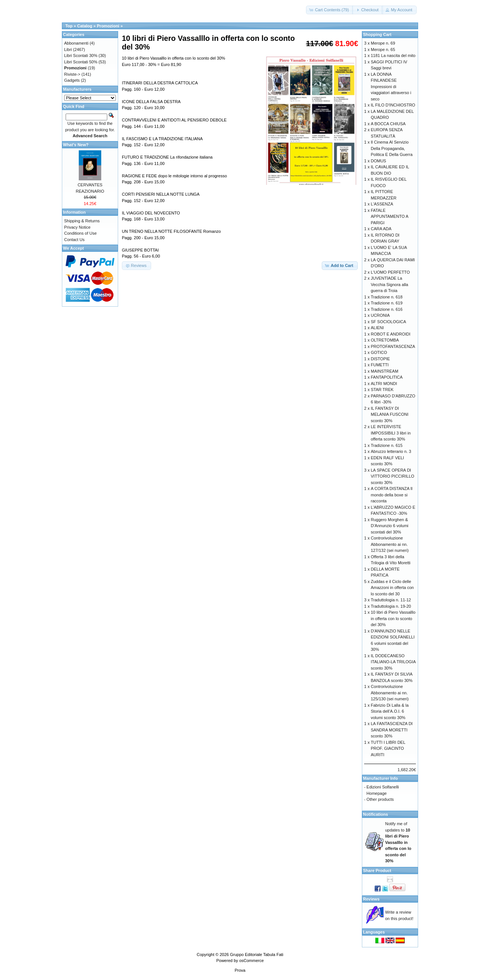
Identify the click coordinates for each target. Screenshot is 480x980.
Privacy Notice (77, 227)
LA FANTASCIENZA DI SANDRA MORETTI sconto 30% (392, 730)
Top (69, 26)
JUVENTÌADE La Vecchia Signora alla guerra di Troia (390, 284)
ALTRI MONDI (384, 384)
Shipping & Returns (82, 221)
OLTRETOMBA (385, 340)
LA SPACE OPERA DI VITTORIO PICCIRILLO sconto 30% (393, 476)
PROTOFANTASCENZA (393, 346)
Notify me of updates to (398, 842)
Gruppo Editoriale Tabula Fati (256, 955)
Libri (68, 49)
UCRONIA (380, 315)
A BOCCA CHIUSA (388, 124)
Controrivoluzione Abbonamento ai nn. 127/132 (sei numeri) (390, 544)
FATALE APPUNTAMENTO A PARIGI (390, 217)
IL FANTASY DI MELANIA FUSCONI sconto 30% (390, 414)
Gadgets (72, 80)
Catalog (85, 26)
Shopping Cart (377, 34)
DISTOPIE (380, 359)
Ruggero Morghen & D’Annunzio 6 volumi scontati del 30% (390, 526)
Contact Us (74, 240)
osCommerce (251, 961)
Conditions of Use (80, 233)
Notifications (376, 814)
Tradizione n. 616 (387, 309)
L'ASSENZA (382, 204)
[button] (330, 10)
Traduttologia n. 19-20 (391, 606)
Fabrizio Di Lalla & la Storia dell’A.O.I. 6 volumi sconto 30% (390, 711)
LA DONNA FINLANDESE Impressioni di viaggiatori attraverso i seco (391, 87)
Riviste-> (72, 74)
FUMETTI (380, 365)
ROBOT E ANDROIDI (391, 334)
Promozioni (108, 26)
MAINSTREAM (385, 371)
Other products (380, 799)
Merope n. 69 (383, 43)
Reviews (371, 899)
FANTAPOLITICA (387, 377)
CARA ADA (381, 229)
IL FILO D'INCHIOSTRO (393, 105)
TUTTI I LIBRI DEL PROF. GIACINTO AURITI (388, 748)
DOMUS (379, 161)
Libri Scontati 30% (81, 55)
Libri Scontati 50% (81, 62)
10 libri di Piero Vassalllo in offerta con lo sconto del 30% (393, 618)
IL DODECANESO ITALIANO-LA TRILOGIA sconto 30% (393, 662)
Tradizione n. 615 (387, 445)
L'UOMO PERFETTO (390, 272)
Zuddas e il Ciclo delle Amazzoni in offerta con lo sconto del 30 (392, 588)
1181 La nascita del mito (393, 55)
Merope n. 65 (383, 49)
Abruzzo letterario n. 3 (391, 451)
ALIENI (377, 328)
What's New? (76, 145)
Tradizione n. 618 (387, 297)
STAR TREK (382, 390)
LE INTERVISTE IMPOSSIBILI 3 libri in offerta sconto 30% (391, 433)
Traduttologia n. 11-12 (391, 600)
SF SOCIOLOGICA (388, 322)
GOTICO (379, 352)
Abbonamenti (76, 43)
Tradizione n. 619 (387, 303)
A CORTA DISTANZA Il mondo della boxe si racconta (392, 495)
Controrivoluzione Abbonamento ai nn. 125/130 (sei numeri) (390, 693)
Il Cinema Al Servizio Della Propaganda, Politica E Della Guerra (392, 148)
